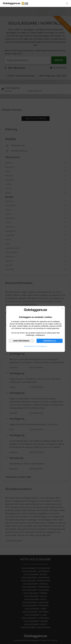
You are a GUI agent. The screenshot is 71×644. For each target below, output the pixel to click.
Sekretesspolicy (29, 346)
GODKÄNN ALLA (50, 341)
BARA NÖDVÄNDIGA (21, 341)
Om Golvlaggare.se (41, 346)
